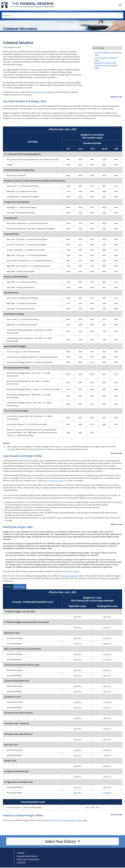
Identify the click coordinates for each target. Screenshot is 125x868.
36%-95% (107, 718)
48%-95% (77, 793)
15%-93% (107, 755)
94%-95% (107, 777)
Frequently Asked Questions (27, 856)
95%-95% (77, 787)
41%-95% (107, 659)
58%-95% (77, 675)
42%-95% (107, 729)
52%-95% (77, 627)
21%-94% (107, 702)
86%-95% (77, 670)
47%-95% (107, 793)
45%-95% (77, 729)
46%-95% (77, 659)
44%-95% (107, 787)
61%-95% (107, 654)
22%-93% (107, 707)
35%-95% (107, 691)
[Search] (62, 15)
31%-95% (77, 702)
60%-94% (107, 617)
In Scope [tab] (8, 587)
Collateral (21, 853)
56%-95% (107, 686)
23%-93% (77, 707)
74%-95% (77, 643)
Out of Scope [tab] (20, 587)
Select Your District (61, 841)
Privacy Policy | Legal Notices (28, 859)
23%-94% (107, 750)
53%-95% (77, 739)
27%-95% (77, 750)
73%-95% (77, 718)
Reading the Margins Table (105, 63)
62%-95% (77, 686)
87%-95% (107, 638)
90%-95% (77, 638)
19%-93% (77, 755)
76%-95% (77, 654)
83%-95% (107, 670)
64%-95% (77, 617)
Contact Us (21, 862)
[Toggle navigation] (120, 5)
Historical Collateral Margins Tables (68, 820)
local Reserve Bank (38, 92)
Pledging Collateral (70, 576)
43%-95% (77, 691)
